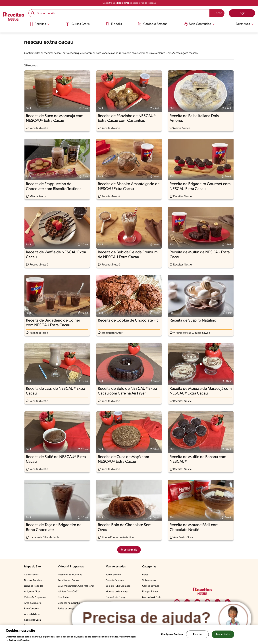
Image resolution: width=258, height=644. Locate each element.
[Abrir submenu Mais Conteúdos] (200, 24)
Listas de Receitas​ (34, 586)
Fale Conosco (32, 609)
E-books (113, 24)
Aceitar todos (223, 634)
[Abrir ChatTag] (162, 618)
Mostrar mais (129, 550)
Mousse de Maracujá (117, 592)
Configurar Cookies (172, 634)
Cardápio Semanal (153, 24)
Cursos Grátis (77, 24)
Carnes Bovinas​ (151, 586)
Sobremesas (149, 580)
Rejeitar (197, 634)
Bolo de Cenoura (115, 580)
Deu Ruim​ (63, 597)
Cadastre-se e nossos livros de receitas (129, 3)
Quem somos (31, 575)
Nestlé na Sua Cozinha (70, 575)
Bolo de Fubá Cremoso (118, 586)
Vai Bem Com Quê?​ (68, 592)
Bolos (145, 575)
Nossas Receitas (33, 580)
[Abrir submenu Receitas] (39, 24)
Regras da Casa (32, 620)
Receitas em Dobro (68, 580)
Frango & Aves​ (150, 592)
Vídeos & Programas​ (35, 597)
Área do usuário (33, 603)
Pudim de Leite (114, 575)
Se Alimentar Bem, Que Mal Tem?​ (76, 586)
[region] (129, 635)
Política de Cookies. (19, 640)
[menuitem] (39, 25)
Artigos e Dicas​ (32, 592)
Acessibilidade (32, 614)
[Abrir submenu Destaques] (243, 24)
